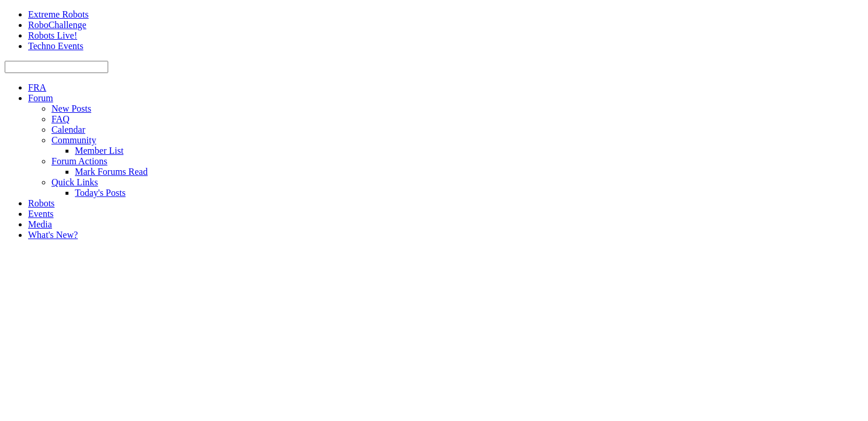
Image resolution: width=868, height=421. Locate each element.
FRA (37, 87)
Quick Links (75, 182)
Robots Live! (53, 35)
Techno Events (56, 46)
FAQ (61, 119)
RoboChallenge (57, 25)
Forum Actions (80, 161)
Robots (41, 203)
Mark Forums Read (111, 172)
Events (41, 214)
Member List (99, 151)
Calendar (68, 130)
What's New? (53, 235)
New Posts (71, 108)
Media (40, 224)
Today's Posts (100, 193)
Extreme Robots (58, 14)
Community (74, 140)
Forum (41, 98)
